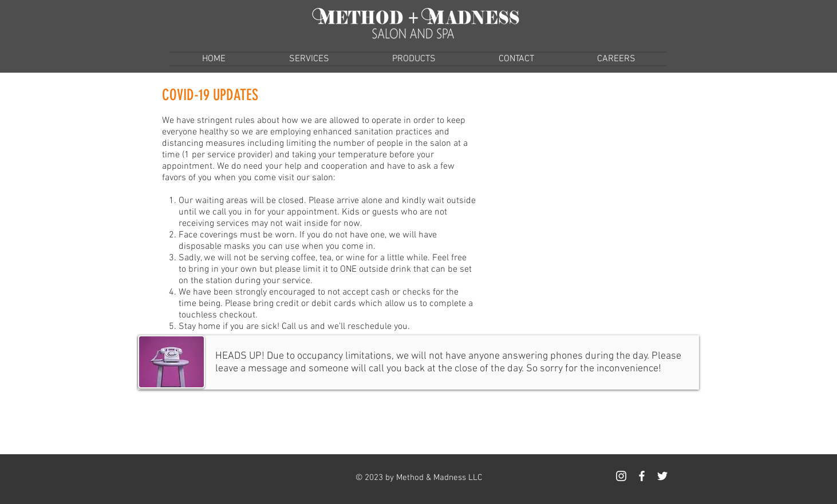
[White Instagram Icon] (621, 476)
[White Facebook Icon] (642, 476)
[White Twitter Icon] (662, 476)
